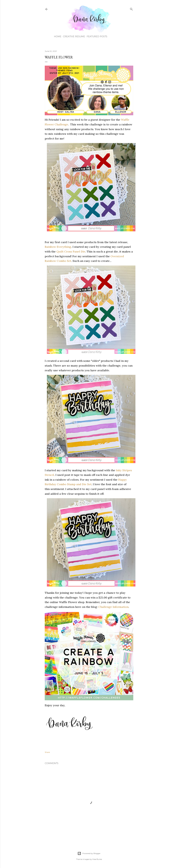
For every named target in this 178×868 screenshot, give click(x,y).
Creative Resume (74, 36)
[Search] (131, 9)
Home (58, 36)
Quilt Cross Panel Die (71, 251)
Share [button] (47, 752)
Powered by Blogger (89, 853)
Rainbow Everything (58, 247)
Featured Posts (97, 36)
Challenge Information (113, 607)
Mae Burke (97, 859)
